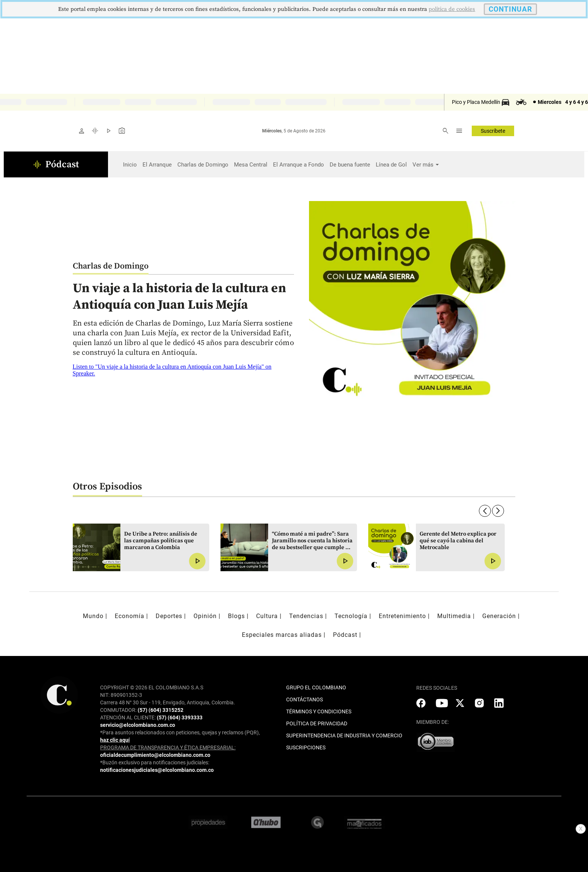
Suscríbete (493, 131)
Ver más (423, 165)
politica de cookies (452, 9)
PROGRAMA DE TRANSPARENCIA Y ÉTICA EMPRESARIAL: (168, 747)
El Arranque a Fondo (298, 165)
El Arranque (157, 165)
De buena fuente (350, 165)
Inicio (130, 165)
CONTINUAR (510, 9)
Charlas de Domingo (203, 165)
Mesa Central (251, 165)
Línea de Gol (391, 165)
